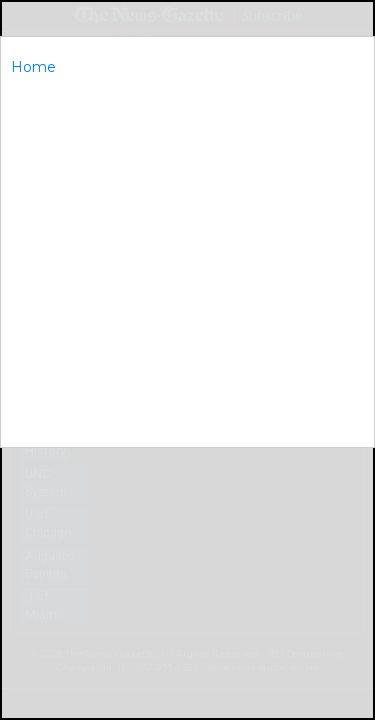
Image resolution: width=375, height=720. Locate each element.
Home (33, 67)
